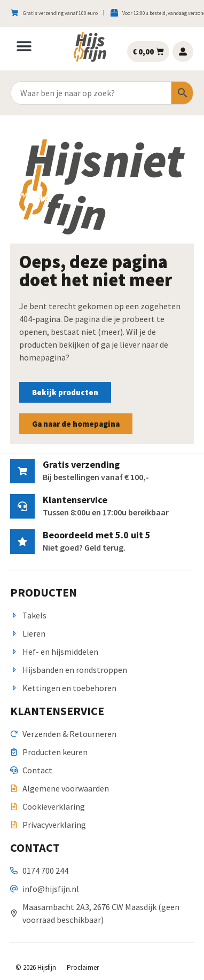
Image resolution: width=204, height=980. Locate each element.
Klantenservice (75, 500)
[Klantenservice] (22, 506)
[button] (24, 46)
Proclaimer (83, 967)
